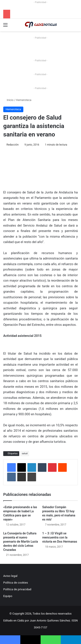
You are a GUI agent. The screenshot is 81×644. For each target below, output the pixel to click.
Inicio (8, 100)
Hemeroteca (24, 100)
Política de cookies (16, 582)
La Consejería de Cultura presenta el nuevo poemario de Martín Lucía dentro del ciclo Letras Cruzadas (21, 542)
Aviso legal (10, 576)
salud (25, 453)
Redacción (13, 145)
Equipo (8, 596)
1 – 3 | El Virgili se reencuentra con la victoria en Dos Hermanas (60, 537)
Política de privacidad (17, 589)
